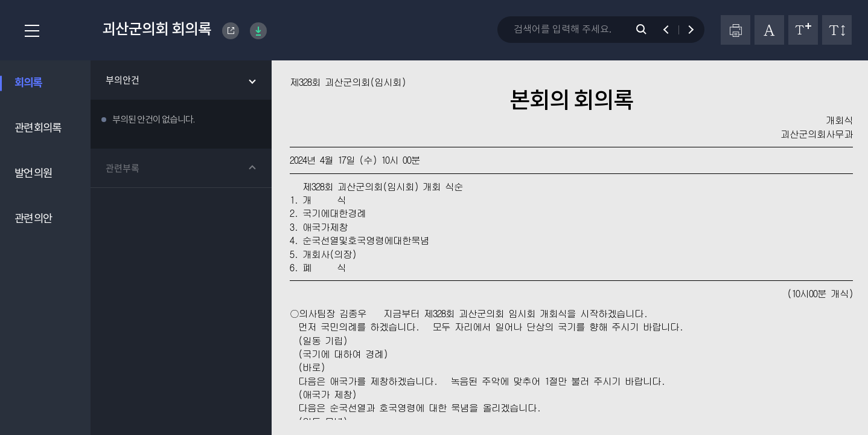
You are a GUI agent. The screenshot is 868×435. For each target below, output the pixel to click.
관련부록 (123, 168)
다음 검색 (685, 30)
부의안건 (123, 80)
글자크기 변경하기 (803, 30)
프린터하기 (736, 30)
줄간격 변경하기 (837, 30)
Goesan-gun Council (231, 31)
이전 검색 (672, 30)
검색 (648, 30)
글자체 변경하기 (769, 30)
